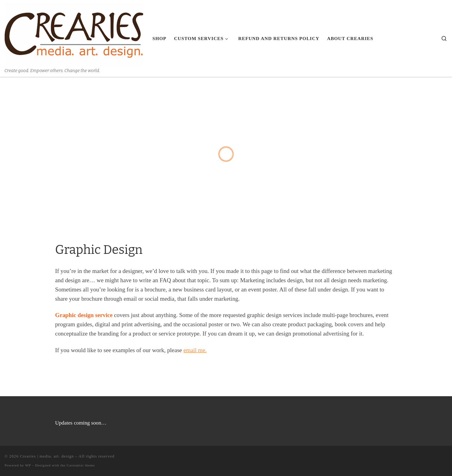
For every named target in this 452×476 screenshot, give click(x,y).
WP (28, 465)
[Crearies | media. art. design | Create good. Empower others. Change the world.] (74, 34)
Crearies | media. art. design (47, 456)
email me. (195, 350)
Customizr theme (81, 465)
